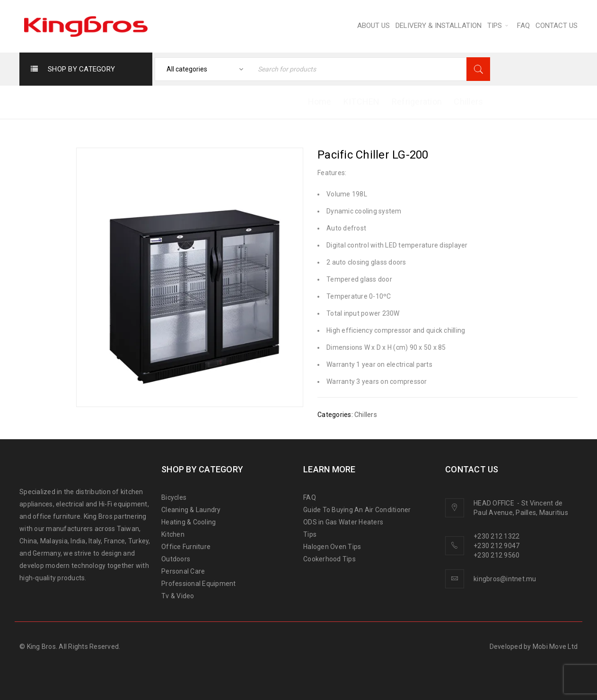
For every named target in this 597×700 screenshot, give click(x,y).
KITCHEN (362, 102)
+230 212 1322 (496, 536)
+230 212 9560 (496, 555)
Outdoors (176, 559)
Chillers (468, 102)
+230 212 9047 (496, 546)
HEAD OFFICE (495, 503)
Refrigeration (417, 102)
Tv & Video (178, 596)
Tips (310, 534)
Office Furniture (186, 547)
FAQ (310, 497)
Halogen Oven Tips (332, 547)
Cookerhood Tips (329, 559)
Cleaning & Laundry (191, 510)
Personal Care (183, 571)
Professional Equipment (199, 584)
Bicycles (174, 497)
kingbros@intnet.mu (505, 579)
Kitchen (173, 534)
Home (320, 102)
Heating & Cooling (189, 522)
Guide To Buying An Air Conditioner (357, 510)
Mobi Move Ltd (555, 647)
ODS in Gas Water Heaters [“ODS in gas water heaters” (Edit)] (343, 522)
